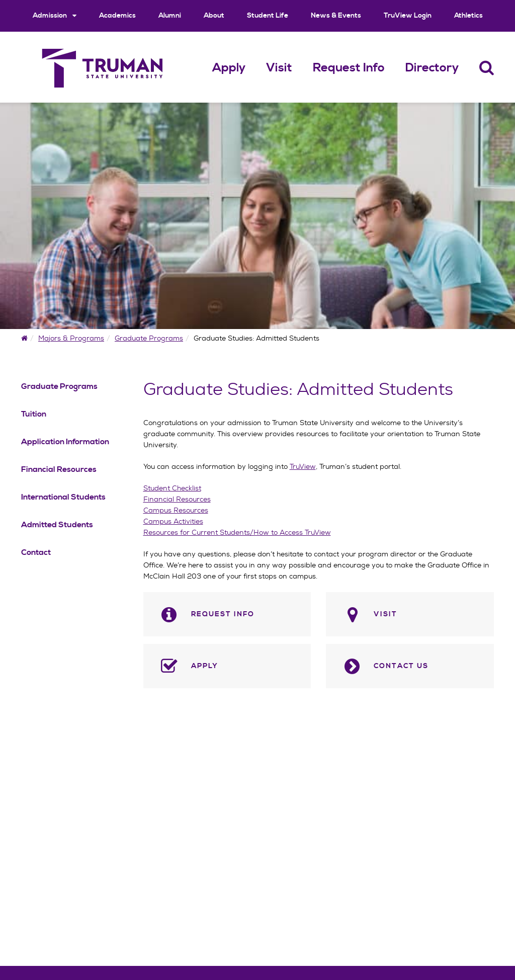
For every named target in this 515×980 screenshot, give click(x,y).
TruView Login (408, 16)
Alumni (170, 16)
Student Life (268, 16)
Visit (279, 68)
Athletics (468, 16)
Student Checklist (172, 488)
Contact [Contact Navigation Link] (36, 552)
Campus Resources (176, 510)
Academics (117, 16)
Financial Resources (177, 499)
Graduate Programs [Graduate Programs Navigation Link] (59, 386)
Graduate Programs (149, 338)
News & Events (336, 16)
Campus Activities (173, 521)
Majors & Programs (71, 338)
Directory (432, 68)
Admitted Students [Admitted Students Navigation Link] (57, 525)
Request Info (349, 68)
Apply (229, 68)
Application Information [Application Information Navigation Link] (65, 442)
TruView (303, 466)
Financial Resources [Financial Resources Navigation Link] (59, 469)
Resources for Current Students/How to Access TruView (237, 532)
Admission (55, 15)
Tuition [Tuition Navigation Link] (34, 414)
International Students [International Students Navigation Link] (63, 497)
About (214, 16)
